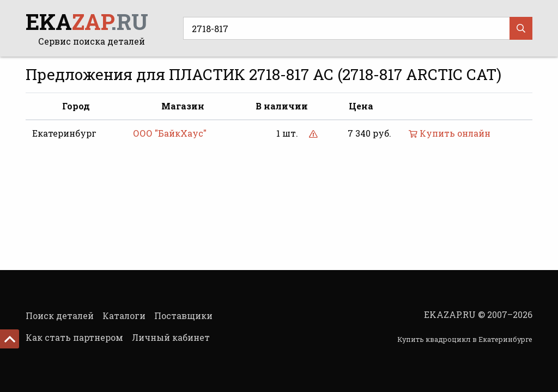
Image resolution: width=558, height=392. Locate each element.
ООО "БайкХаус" (170, 133)
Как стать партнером (74, 337)
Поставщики (183, 316)
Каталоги (124, 316)
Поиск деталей (60, 316)
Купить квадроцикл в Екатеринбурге (465, 339)
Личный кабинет (171, 337)
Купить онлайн (450, 133)
